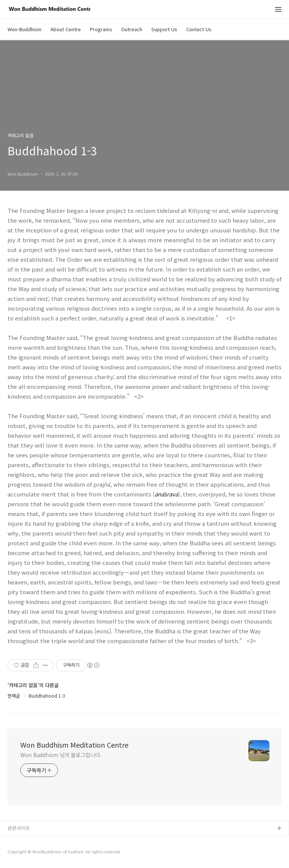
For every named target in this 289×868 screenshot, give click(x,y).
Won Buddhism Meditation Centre (74, 745)
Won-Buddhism (24, 29)
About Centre (66, 29)
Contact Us (199, 29)
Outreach (132, 29)
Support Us (164, 29)
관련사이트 (19, 828)
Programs (101, 29)
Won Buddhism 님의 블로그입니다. (61, 755)
